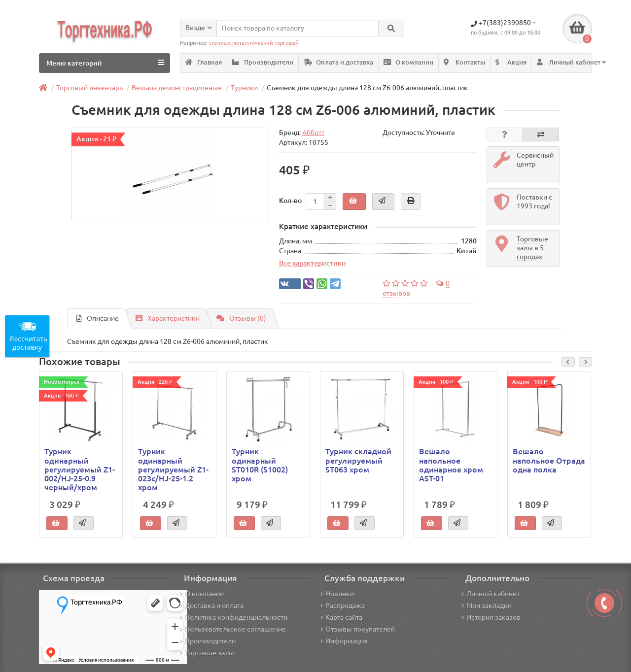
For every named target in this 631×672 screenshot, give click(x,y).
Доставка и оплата (212, 605)
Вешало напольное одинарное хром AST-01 (451, 465)
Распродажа (343, 605)
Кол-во (290, 201)
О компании (408, 62)
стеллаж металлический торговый (254, 43)
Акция (511, 62)
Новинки (337, 594)
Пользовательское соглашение (233, 629)
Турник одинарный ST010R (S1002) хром (260, 465)
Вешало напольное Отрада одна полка (549, 460)
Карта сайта (341, 617)
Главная (204, 62)
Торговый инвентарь (89, 88)
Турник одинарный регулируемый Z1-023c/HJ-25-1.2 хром (173, 469)
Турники (244, 88)
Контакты (464, 62)
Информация (344, 641)
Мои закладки (487, 605)
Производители (263, 62)
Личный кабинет (491, 594)
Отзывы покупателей (358, 629)
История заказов (491, 617)
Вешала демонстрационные (177, 88)
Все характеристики (313, 263)
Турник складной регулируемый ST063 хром (358, 460)
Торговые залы (207, 653)
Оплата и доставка (338, 62)
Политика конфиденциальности (234, 617)
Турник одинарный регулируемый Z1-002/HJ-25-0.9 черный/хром (80, 469)
